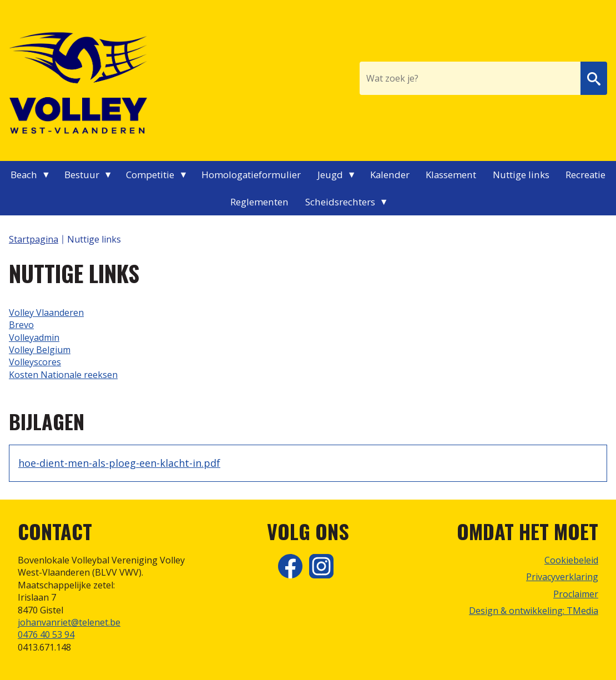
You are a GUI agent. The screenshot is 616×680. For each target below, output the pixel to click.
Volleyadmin (34, 338)
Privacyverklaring (562, 577)
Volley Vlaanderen (46, 313)
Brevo (21, 325)
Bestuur (82, 175)
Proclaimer (576, 594)
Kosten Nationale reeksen (63, 375)
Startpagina (34, 239)
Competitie (150, 175)
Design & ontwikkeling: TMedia (534, 611)
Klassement (451, 175)
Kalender (390, 175)
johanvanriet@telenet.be (69, 622)
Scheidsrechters (340, 202)
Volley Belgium (40, 350)
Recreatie (585, 175)
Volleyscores (35, 362)
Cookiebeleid (571, 560)
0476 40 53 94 (46, 634)
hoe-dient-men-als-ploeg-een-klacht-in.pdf (119, 463)
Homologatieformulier (251, 175)
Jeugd (330, 175)
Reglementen (259, 202)
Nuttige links (521, 175)
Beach (24, 175)
